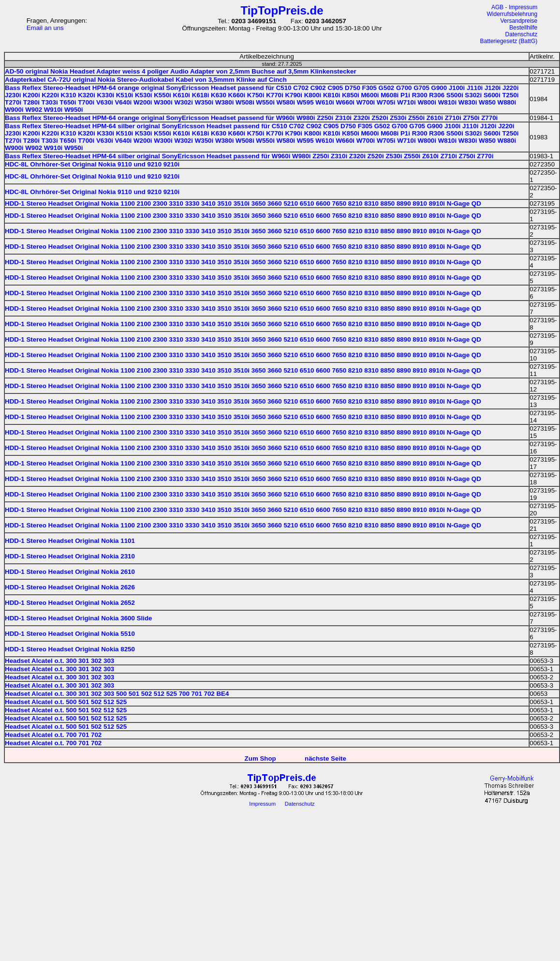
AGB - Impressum (514, 7)
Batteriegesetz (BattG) (509, 41)
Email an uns (45, 28)
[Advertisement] (282, 889)
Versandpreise (519, 21)
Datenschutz (522, 34)
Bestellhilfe (523, 28)
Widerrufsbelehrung (512, 14)
